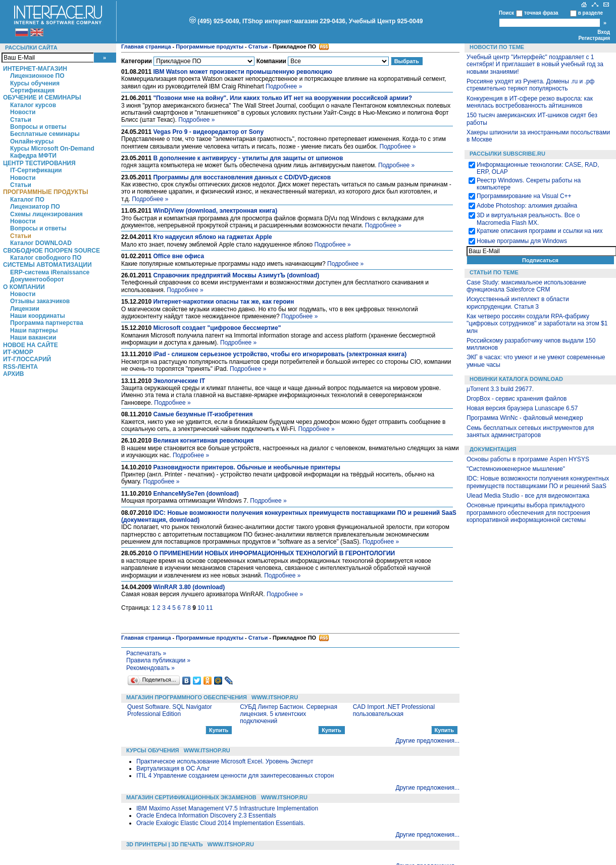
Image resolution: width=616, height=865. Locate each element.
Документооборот (37, 279)
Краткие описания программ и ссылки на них (540, 231)
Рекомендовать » (150, 668)
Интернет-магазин (35, 69)
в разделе (591, 13)
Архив (14, 374)
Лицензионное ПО (37, 76)
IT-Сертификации (36, 170)
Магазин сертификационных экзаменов (191, 797)
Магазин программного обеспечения (187, 697)
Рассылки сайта (31, 47)
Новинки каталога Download (516, 379)
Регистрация (594, 38)
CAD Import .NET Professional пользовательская (394, 710)
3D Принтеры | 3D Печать (165, 844)
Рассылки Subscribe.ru (507, 154)
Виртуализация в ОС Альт (173, 768)
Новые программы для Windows (522, 241)
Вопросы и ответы (38, 127)
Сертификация (32, 90)
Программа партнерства (47, 323)
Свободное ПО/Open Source (52, 251)
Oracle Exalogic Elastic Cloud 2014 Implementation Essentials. (221, 823)
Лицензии (25, 309)
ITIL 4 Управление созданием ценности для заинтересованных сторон (235, 776)
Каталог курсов (33, 105)
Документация (493, 449)
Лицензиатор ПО (35, 207)
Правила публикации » (158, 660)
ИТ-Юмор (18, 352)
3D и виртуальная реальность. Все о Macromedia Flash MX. (528, 219)
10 (201, 608)
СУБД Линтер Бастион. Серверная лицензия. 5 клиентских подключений (289, 714)
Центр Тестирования (39, 163)
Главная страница (146, 46)
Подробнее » (284, 86)
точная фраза (541, 13)
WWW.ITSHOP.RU (275, 697)
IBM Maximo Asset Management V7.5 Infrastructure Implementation (227, 808)
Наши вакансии (33, 338)
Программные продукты (45, 192)
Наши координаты (38, 316)
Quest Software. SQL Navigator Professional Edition (170, 710)
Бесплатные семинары (45, 134)
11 (209, 608)
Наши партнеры (34, 330)
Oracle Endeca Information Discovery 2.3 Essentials (206, 815)
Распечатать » (146, 653)
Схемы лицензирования (46, 214)
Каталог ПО (27, 200)
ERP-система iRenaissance (50, 272)
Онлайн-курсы (32, 141)
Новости (23, 112)
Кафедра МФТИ (33, 156)
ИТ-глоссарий (27, 359)
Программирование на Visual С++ (524, 196)
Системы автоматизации (47, 265)
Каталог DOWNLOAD (41, 243)
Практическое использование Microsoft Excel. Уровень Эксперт (225, 761)
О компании (24, 287)
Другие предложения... (427, 741)
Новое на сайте (31, 345)
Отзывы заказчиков (40, 301)
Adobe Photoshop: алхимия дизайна (527, 206)
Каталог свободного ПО (46, 258)
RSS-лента (20, 367)
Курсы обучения (35, 83)
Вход (604, 32)
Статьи (21, 120)
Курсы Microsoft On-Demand (52, 149)
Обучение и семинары (42, 98)
